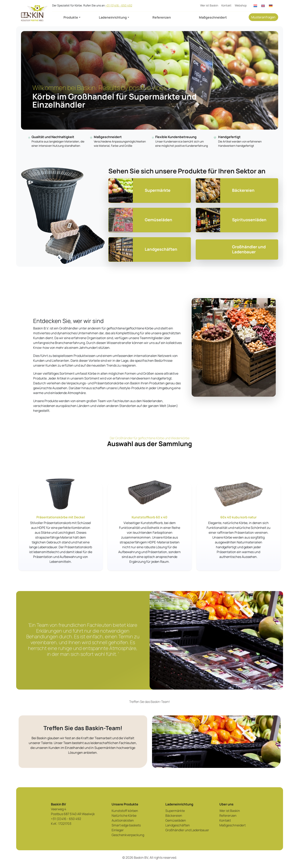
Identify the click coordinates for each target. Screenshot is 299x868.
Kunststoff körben (125, 811)
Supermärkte (175, 811)
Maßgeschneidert (213, 17)
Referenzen (162, 17)
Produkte (71, 17)
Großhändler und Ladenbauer (187, 830)
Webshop (241, 5)
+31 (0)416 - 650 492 (119, 5)
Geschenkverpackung (128, 835)
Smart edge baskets (126, 825)
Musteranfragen (263, 17)
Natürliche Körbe (124, 816)
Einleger (118, 830)
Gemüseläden (176, 820)
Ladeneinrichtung (113, 17)
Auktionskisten (123, 820)
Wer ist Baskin (209, 5)
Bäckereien (174, 816)
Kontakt (226, 5)
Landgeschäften (178, 825)
